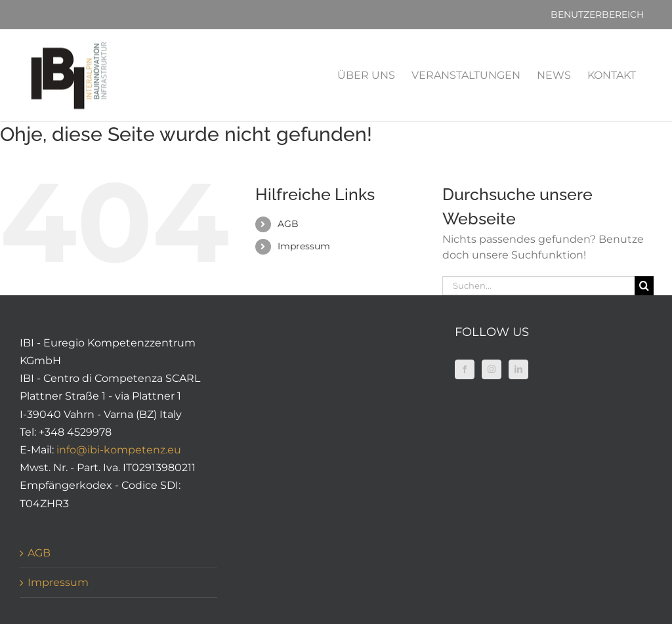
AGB (288, 224)
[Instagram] (492, 369)
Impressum (304, 246)
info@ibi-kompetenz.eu (119, 450)
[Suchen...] (538, 286)
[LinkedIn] (518, 369)
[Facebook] (465, 369)
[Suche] (644, 286)
